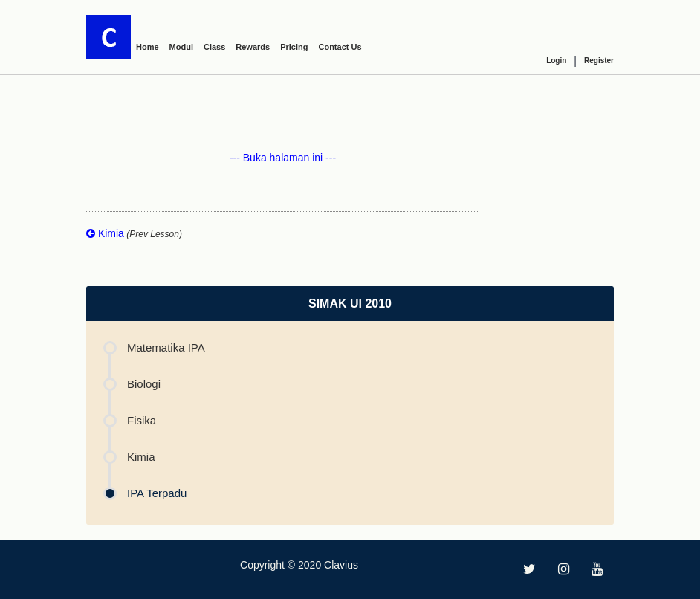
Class (214, 47)
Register (599, 61)
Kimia (134, 233)
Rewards (253, 47)
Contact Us (340, 47)
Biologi (144, 384)
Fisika (142, 420)
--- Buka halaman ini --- (283, 158)
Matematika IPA (166, 347)
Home (148, 47)
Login (556, 61)
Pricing (294, 47)
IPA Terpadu (157, 493)
